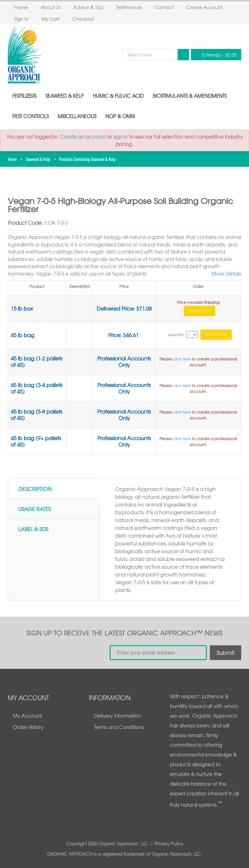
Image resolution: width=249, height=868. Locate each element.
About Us (50, 7)
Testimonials (129, 7)
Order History (28, 727)
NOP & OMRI (120, 116)
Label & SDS (33, 529)
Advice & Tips (88, 7)
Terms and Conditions (119, 727)
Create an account (83, 137)
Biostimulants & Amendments (190, 96)
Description (35, 489)
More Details (226, 274)
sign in (121, 137)
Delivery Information (118, 716)
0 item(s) (214, 55)
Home (21, 7)
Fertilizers (24, 96)
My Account (28, 716)
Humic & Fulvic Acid (118, 96)
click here (182, 359)
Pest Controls (30, 116)
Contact (164, 7)
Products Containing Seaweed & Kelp (87, 159)
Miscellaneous (77, 116)
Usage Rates (35, 509)
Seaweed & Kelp (65, 96)
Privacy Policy (169, 844)
